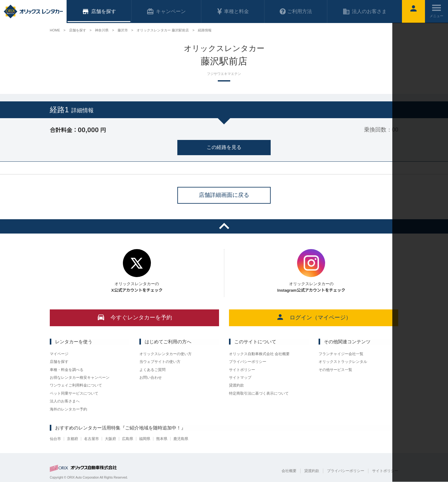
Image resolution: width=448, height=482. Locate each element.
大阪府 (110, 439)
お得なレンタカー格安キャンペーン (80, 378)
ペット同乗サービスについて (74, 393)
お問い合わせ (151, 378)
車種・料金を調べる (67, 370)
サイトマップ (240, 378)
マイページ (59, 354)
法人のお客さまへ (65, 401)
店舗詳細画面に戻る (224, 195)
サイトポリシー (242, 370)
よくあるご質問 (152, 370)
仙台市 (55, 439)
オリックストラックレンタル (343, 362)
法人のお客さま (365, 12)
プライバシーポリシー (248, 362)
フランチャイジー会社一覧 (341, 354)
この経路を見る (224, 147)
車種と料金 (233, 12)
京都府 (72, 439)
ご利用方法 (296, 12)
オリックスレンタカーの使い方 (166, 354)
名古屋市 (91, 439)
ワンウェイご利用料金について (76, 385)
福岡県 (145, 439)
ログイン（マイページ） (314, 317)
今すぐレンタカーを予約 (135, 317)
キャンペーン (166, 12)
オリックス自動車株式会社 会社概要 (259, 354)
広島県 (128, 439)
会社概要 (289, 471)
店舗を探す (59, 362)
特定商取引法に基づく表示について (259, 393)
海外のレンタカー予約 (68, 409)
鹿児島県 (181, 439)
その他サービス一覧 (335, 370)
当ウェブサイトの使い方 (160, 362)
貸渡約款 (236, 385)
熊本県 (162, 439)
